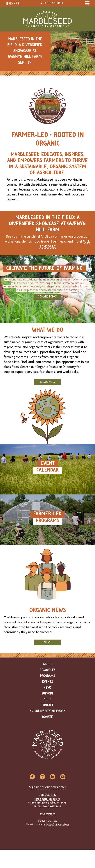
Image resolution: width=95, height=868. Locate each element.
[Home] (47, 19)
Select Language (52, 3)
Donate (47, 717)
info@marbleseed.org (47, 799)
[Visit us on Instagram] (42, 777)
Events (47, 682)
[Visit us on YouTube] (63, 777)
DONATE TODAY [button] (47, 297)
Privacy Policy (47, 814)
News (48, 688)
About (47, 664)
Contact (47, 705)
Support (47, 694)
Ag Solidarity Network (48, 711)
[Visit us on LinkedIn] (53, 777)
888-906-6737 (47, 795)
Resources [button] (47, 382)
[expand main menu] (87, 3)
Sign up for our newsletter (48, 787)
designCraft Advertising (57, 824)
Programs (48, 676)
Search (12, 3)
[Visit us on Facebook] (32, 777)
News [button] (48, 642)
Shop (47, 699)
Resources (48, 670)
